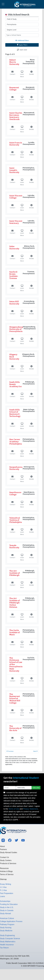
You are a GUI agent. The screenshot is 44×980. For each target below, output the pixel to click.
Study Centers (6, 860)
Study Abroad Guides (9, 852)
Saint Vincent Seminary (16, 222)
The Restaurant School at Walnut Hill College (15, 699)
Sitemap (3, 879)
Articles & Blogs (6, 871)
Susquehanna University (16, 468)
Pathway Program (7, 924)
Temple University (14, 546)
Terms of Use (14, 809)
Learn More (22, 74)
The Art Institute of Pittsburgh (15, 573)
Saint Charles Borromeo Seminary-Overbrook (16, 116)
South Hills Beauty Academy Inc (16, 384)
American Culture (7, 918)
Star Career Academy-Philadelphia (16, 442)
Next (35, 751)
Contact (12, 73)
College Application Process (11, 921)
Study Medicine (6, 931)
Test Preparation (7, 893)
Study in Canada (7, 910)
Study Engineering (7, 935)
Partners (3, 849)
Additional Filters (22, 40)
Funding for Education (9, 904)
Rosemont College (14, 89)
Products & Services (8, 863)
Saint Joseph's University (14, 170)
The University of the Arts (15, 728)
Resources (4, 868)
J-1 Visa (3, 887)
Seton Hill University (14, 303)
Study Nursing (6, 928)
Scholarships (5, 901)
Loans (2, 896)
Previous (10, 751)
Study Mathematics (8, 942)
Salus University (14, 247)
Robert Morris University (14, 62)
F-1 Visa (3, 890)
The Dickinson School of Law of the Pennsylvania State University (16, 664)
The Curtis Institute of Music (15, 632)
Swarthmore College (15, 494)
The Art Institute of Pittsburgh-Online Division (15, 603)
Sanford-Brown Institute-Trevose (14, 275)
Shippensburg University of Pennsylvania (16, 329)
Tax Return (4, 948)
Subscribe (36, 788)
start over (22, 50)
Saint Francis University (16, 144)
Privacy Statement (30, 809)
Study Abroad (5, 913)
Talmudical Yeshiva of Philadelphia (16, 520)
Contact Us (4, 857)
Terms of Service (7, 874)
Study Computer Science (10, 939)
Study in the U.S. (7, 907)
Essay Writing (6, 884)
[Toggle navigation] (3, 4)
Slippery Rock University (14, 357)
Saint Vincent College (16, 197)
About (2, 846)
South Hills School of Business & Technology (15, 413)
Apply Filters (22, 45)
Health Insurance (7, 945)
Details (32, 73)
